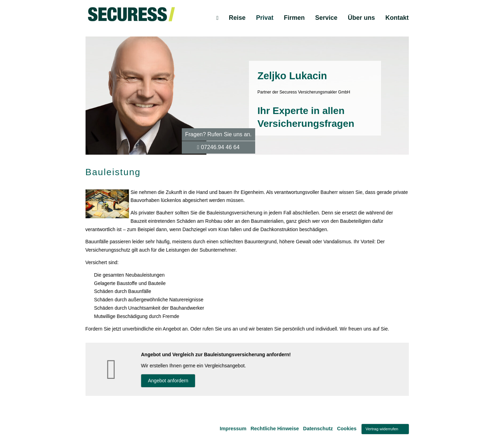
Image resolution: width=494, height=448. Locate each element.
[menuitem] (217, 18)
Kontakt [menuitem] (397, 18)
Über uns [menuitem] (361, 18)
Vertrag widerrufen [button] (382, 429)
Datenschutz (318, 429)
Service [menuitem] (326, 18)
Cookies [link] (347, 429)
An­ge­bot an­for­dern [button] (168, 381)
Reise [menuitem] (237, 18)
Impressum (233, 429)
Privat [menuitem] (265, 18)
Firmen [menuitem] (294, 18)
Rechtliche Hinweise (275, 429)
